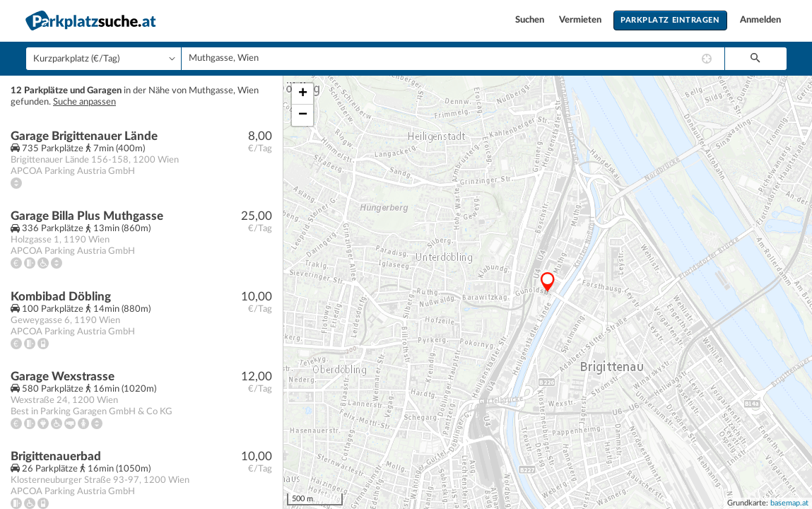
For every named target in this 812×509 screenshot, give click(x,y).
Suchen (531, 20)
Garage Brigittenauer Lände (84, 136)
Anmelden (760, 20)
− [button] (303, 115)
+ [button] (303, 94)
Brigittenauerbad (56, 456)
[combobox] (453, 59)
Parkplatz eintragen (670, 20)
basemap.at (789, 503)
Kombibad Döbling (61, 297)
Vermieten (581, 20)
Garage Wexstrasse (63, 376)
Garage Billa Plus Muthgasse (87, 216)
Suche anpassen (84, 102)
